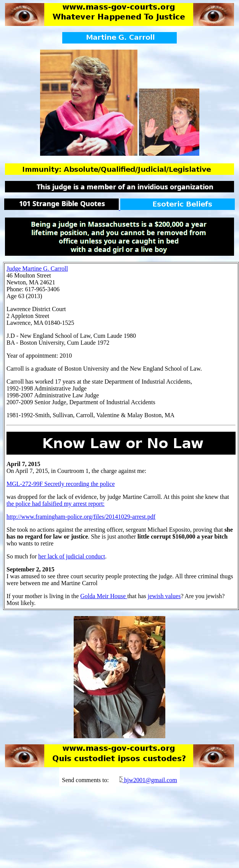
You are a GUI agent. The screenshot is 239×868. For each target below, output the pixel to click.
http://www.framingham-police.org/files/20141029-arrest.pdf (81, 517)
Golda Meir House (104, 596)
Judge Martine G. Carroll (37, 269)
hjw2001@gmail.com (151, 780)
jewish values (164, 596)
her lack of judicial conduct (72, 556)
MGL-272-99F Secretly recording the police (61, 484)
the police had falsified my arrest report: (56, 504)
